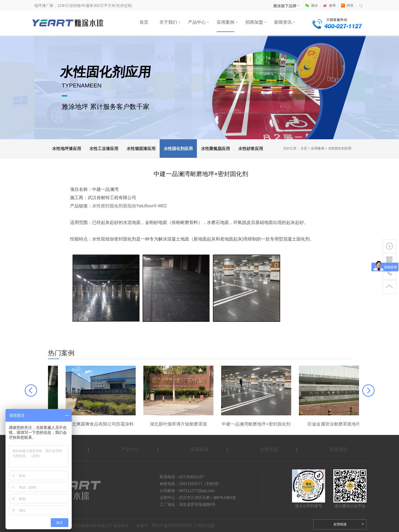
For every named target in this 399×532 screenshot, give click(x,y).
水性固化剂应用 (178, 149)
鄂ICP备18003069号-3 (174, 526)
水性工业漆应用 (104, 149)
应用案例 (226, 22)
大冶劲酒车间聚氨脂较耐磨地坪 (83, 424)
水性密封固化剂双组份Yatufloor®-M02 (129, 206)
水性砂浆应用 (251, 149)
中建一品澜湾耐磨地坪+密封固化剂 (316, 424)
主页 (304, 148)
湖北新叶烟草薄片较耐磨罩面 (239, 424)
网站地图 (206, 526)
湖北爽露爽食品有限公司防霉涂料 (161, 424)
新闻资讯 (283, 22)
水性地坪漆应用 (67, 149)
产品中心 (197, 22)
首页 (144, 22)
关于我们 (168, 22)
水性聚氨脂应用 (215, 149)
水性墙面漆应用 (141, 149)
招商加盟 (254, 22)
